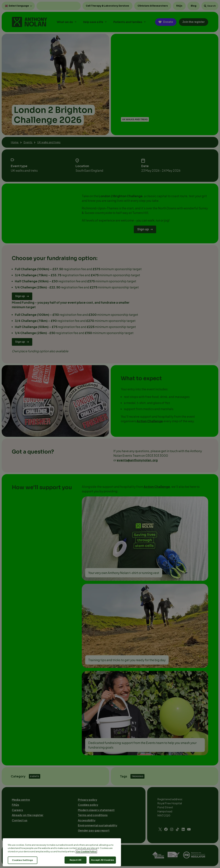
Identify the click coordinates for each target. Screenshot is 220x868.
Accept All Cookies (103, 863)
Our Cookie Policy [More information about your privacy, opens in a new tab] (86, 854)
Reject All (75, 863)
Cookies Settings (22, 863)
